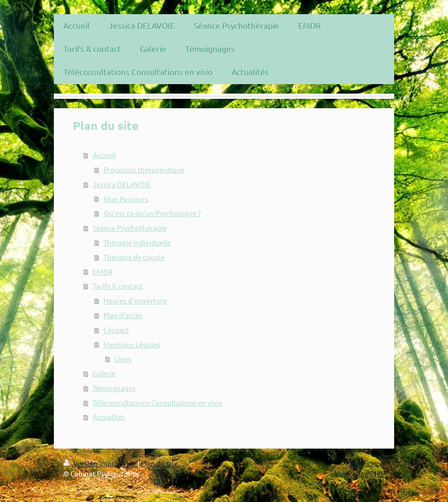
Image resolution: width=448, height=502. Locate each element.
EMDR (103, 272)
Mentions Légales (132, 344)
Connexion (367, 463)
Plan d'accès (123, 315)
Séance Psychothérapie (130, 228)
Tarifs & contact (118, 286)
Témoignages (114, 388)
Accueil (104, 155)
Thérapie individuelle (137, 242)
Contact (116, 330)
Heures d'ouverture (135, 300)
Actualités (109, 417)
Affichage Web (361, 473)
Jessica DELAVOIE (122, 184)
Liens (123, 359)
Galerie (104, 373)
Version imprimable (100, 463)
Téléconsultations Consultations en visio (158, 402)
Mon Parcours (126, 199)
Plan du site (159, 463)
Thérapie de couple (134, 257)
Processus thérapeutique (144, 169)
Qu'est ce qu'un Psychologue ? (152, 213)
